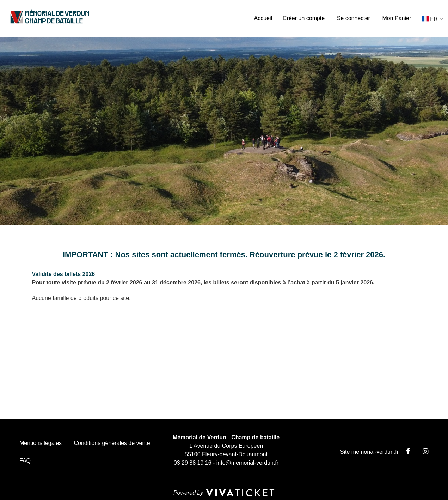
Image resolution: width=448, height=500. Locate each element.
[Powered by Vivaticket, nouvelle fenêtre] (224, 493)
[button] (432, 19)
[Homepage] (50, 17)
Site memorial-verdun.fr (369, 452)
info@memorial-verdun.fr (247, 463)
